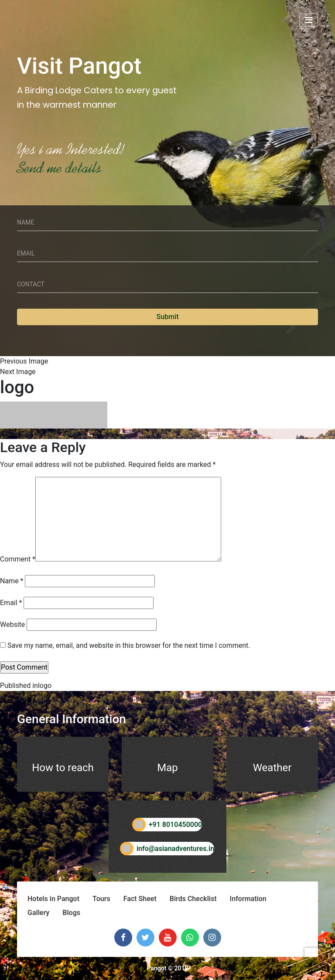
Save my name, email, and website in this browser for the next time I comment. (129, 645)
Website (12, 624)
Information (248, 899)
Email (11, 603)
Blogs (71, 913)
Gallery (38, 913)
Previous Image (24, 361)
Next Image (18, 372)
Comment (18, 559)
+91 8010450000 (167, 825)
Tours (101, 899)
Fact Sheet (140, 899)
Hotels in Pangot (53, 899)
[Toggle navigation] (309, 20)
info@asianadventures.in (167, 849)
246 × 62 (75, 434)
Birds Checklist (193, 899)
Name (12, 581)
